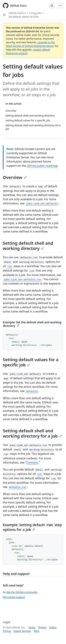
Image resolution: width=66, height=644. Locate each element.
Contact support (14, 597)
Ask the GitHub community (20, 592)
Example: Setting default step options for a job (32, 527)
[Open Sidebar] (4, 15)
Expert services (22, 631)
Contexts (32, 462)
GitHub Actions (17, 13)
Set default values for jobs (23, 17)
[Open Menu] (60, 6)
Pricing (7, 631)
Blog (36, 631)
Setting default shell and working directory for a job (32, 433)
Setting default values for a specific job (31, 362)
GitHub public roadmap (42, 166)
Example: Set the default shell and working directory (32, 324)
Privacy (42, 627)
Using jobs (36, 13)
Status (53, 627)
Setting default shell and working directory (28, 246)
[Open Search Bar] (52, 6)
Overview (15, 177)
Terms (32, 627)
